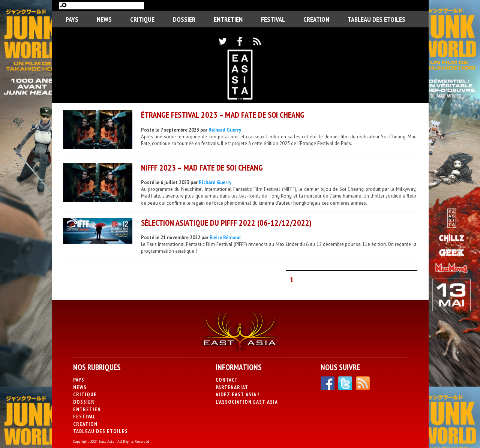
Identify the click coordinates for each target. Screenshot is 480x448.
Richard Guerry (225, 130)
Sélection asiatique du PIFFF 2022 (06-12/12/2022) (226, 223)
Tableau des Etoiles (376, 19)
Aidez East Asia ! (237, 394)
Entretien (228, 19)
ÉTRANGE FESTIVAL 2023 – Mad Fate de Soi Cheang (223, 115)
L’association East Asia (247, 402)
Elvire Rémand (225, 237)
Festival (273, 19)
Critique (142, 19)
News (104, 19)
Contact (227, 380)
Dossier (184, 19)
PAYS (72, 19)
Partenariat (232, 387)
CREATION (316, 19)
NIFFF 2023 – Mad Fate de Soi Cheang (202, 168)
